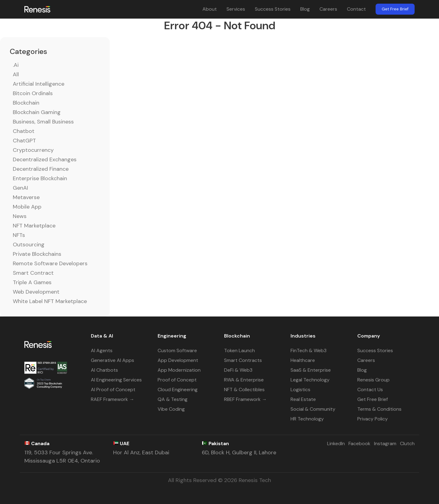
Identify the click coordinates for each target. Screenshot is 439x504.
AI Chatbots (104, 370)
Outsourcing (29, 245)
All (16, 74)
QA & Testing (173, 399)
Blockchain (26, 103)
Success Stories (273, 9)
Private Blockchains (37, 254)
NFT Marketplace (34, 226)
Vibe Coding (171, 409)
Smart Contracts (243, 360)
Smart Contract (33, 273)
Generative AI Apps (112, 360)
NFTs (19, 235)
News (20, 216)
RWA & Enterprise (244, 380)
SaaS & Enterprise (311, 370)
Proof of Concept (177, 380)
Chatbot (24, 131)
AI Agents (102, 350)
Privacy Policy (373, 419)
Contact (356, 9)
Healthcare (303, 360)
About (210, 9)
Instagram (385, 443)
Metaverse (26, 197)
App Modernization (179, 370)
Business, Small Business (43, 122)
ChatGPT (24, 141)
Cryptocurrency (33, 150)
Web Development (36, 292)
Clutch (407, 443)
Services (236, 9)
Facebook (359, 443)
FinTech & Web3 (309, 350)
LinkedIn (336, 443)
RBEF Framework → (245, 399)
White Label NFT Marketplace (50, 301)
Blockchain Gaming (37, 112)
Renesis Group (373, 380)
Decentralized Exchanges (45, 159)
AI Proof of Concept (113, 390)
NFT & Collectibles (244, 390)
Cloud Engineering (178, 390)
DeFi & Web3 (238, 370)
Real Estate (303, 399)
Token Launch (239, 350)
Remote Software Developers (50, 263)
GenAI (20, 188)
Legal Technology (310, 380)
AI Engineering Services (116, 380)
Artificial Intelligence (39, 84)
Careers (328, 9)
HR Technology (307, 419)
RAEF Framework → (112, 399)
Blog (305, 9)
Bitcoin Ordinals (33, 93)
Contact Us (370, 390)
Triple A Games (32, 282)
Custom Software (177, 350)
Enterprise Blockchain (40, 178)
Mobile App (27, 207)
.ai (16, 65)
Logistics (300, 390)
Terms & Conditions (379, 409)
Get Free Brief (395, 9)
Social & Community (313, 409)
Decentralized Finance (41, 169)
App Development (178, 360)
